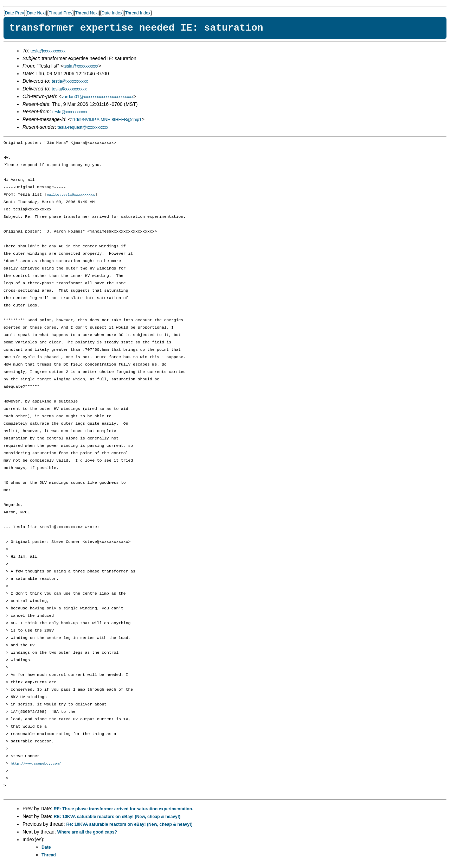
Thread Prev (60, 13)
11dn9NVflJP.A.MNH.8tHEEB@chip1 (106, 120)
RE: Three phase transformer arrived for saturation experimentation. (124, 810)
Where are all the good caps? (87, 833)
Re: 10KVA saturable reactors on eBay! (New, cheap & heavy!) (130, 825)
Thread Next (87, 13)
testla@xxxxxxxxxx (70, 81)
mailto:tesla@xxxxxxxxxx (71, 195)
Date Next (36, 13)
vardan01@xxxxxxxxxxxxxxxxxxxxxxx (97, 97)
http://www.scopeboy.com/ (36, 764)
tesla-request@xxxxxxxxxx (83, 127)
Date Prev (14, 13)
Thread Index (138, 13)
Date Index (112, 13)
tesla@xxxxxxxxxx (48, 51)
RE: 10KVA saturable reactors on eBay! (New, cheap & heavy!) (117, 817)
